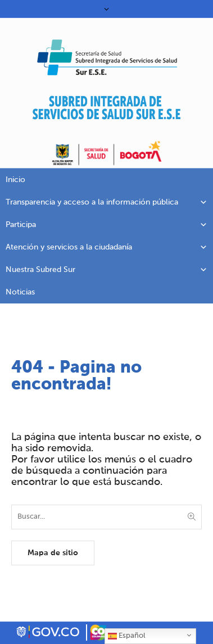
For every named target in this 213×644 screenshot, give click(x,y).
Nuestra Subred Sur (107, 270)
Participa (107, 225)
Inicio (15, 180)
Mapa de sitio (53, 553)
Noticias (20, 292)
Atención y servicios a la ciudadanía (107, 247)
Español (126, 636)
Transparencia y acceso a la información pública (107, 202)
